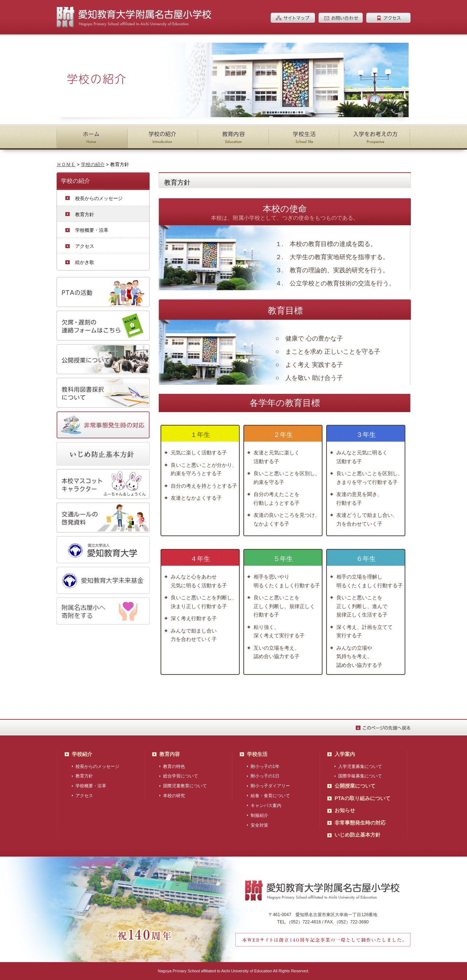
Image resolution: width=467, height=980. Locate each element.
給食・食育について (270, 796)
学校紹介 (82, 754)
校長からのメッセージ (99, 198)
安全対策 (259, 825)
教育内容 (170, 754)
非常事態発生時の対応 (360, 823)
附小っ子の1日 (265, 776)
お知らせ (345, 810)
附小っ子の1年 (265, 766)
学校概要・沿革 (92, 230)
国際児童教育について (185, 786)
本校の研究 (174, 796)
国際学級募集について (360, 776)
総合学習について (181, 776)
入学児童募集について (360, 766)
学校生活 (257, 754)
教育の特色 (174, 766)
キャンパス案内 (266, 806)
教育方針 (85, 214)
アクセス (85, 246)
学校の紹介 (93, 164)
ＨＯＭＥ (66, 164)
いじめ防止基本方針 (358, 835)
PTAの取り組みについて (362, 798)
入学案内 (345, 754)
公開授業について (355, 786)
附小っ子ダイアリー (270, 786)
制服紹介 (259, 815)
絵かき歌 (85, 262)
